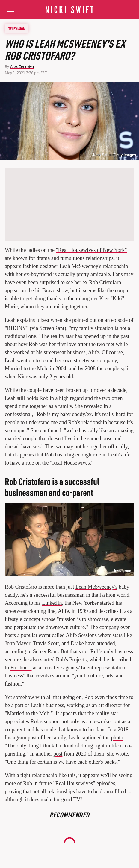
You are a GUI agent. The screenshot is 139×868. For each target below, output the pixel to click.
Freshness (21, 668)
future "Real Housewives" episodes (77, 783)
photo (117, 738)
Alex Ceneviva (22, 67)
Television (17, 28)
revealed (93, 406)
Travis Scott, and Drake (58, 643)
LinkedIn (52, 603)
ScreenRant (52, 328)
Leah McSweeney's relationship (94, 266)
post (58, 754)
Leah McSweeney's (96, 587)
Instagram (123, 571)
